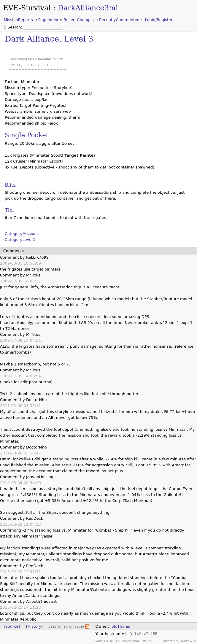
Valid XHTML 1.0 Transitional (117, 641)
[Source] (12, 626)
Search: (16, 27)
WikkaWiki (188, 641)
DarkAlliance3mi (88, 8)
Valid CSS (150, 641)
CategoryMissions (22, 234)
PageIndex (48, 20)
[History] (34, 626)
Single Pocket (27, 135)
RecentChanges (78, 20)
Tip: (9, 210)
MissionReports (18, 20)
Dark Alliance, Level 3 (49, 39)
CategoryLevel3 (20, 240)
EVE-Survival (27, 8)
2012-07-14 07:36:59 (66, 626)
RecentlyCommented (119, 20)
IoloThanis (120, 626)
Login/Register (159, 20)
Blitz (10, 185)
